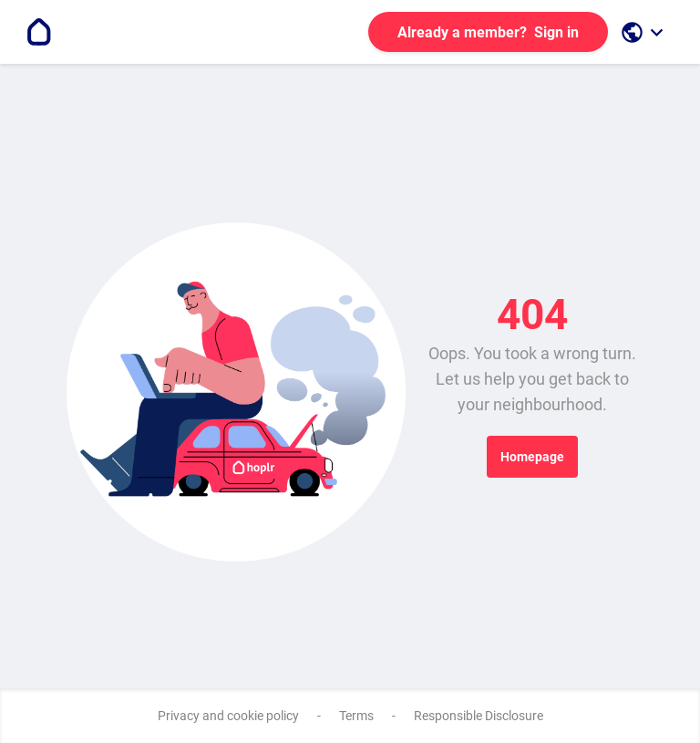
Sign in (488, 32)
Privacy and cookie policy (228, 716)
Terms (356, 716)
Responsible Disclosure (479, 716)
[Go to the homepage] (39, 32)
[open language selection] (644, 32)
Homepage (532, 457)
